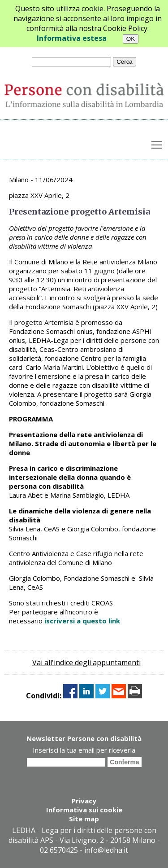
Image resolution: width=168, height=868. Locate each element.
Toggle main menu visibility (157, 143)
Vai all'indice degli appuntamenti (86, 662)
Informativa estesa (72, 38)
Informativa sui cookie (84, 810)
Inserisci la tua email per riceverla (84, 750)
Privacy (84, 801)
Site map (84, 819)
